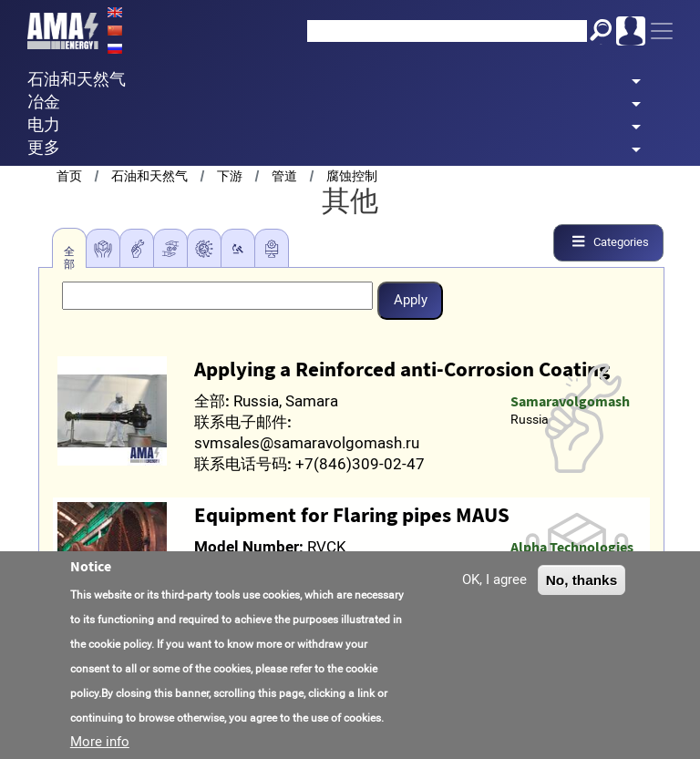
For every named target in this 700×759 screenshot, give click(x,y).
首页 (69, 176)
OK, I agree (494, 580)
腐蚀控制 (352, 176)
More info (100, 742)
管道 (284, 176)
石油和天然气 (149, 176)
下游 (230, 176)
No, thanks (582, 580)
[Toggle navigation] (662, 31)
